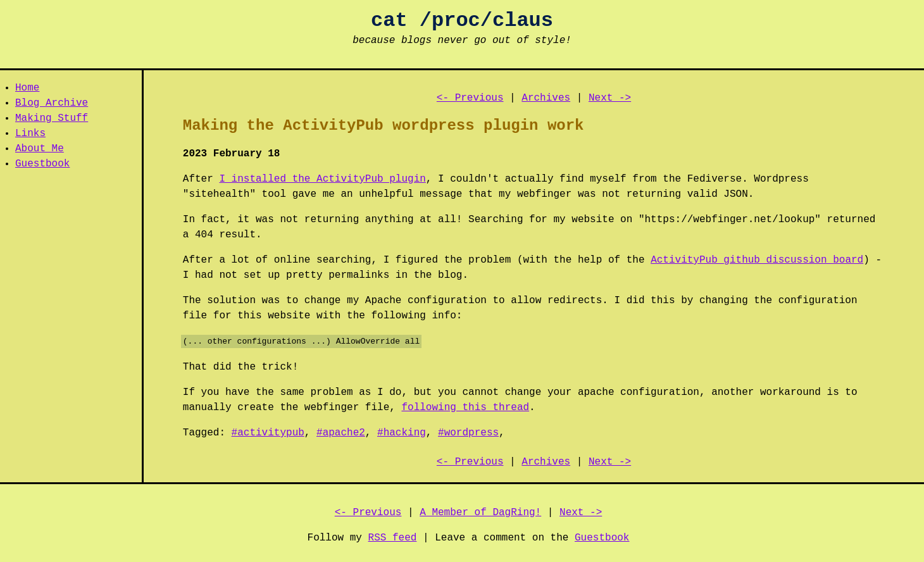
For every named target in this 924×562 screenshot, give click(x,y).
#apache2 (341, 433)
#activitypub (268, 433)
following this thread (465, 408)
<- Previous (470, 98)
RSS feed (393, 538)
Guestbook (42, 164)
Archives (546, 98)
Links (30, 134)
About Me (40, 149)
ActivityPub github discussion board (757, 260)
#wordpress (468, 433)
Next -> (610, 98)
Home (27, 88)
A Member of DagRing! (480, 513)
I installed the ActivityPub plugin (322, 179)
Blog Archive (52, 103)
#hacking (402, 433)
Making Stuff (52, 118)
